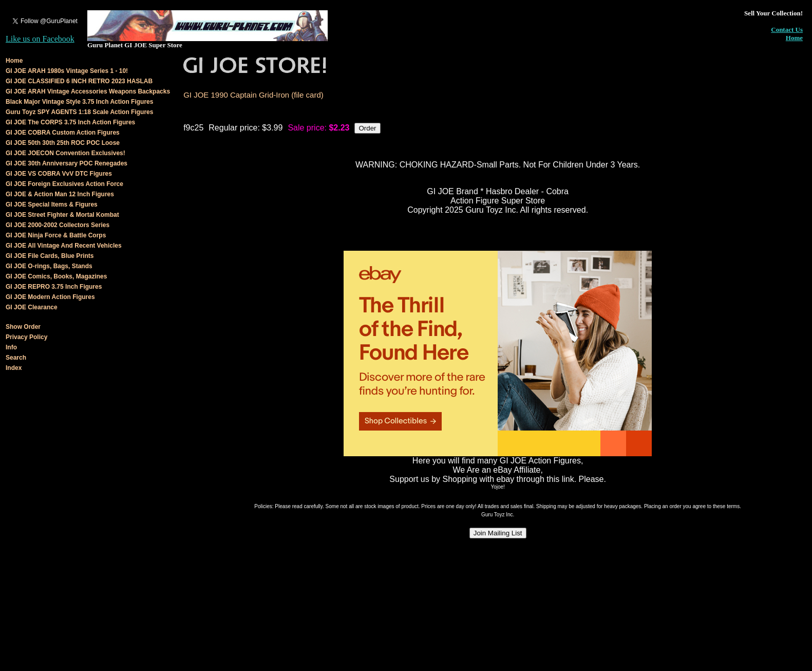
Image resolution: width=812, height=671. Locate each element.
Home (794, 38)
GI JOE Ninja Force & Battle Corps (56, 235)
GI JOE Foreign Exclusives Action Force (64, 184)
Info (11, 347)
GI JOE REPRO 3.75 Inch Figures (54, 287)
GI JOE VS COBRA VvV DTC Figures (59, 174)
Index (14, 368)
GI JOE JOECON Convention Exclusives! (65, 153)
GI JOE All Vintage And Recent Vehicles (64, 246)
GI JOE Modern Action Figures (50, 297)
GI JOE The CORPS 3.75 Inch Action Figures (70, 122)
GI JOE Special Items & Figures (52, 204)
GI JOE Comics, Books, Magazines (56, 276)
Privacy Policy (26, 337)
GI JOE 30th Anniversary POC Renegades (67, 163)
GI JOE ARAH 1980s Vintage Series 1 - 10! (67, 71)
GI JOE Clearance (32, 307)
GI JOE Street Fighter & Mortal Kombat (62, 215)
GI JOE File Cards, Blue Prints (50, 256)
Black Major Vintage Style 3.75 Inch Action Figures (79, 102)
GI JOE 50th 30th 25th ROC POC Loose (63, 143)
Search (16, 358)
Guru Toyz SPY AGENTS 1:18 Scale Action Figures (79, 112)
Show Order (23, 327)
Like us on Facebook (40, 39)
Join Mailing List (498, 533)
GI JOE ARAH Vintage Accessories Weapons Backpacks (88, 91)
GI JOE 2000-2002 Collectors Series (58, 225)
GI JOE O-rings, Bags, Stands (49, 266)
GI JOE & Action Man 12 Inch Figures (60, 194)
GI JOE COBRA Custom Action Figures (63, 133)
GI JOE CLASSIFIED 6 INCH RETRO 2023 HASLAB (79, 81)
